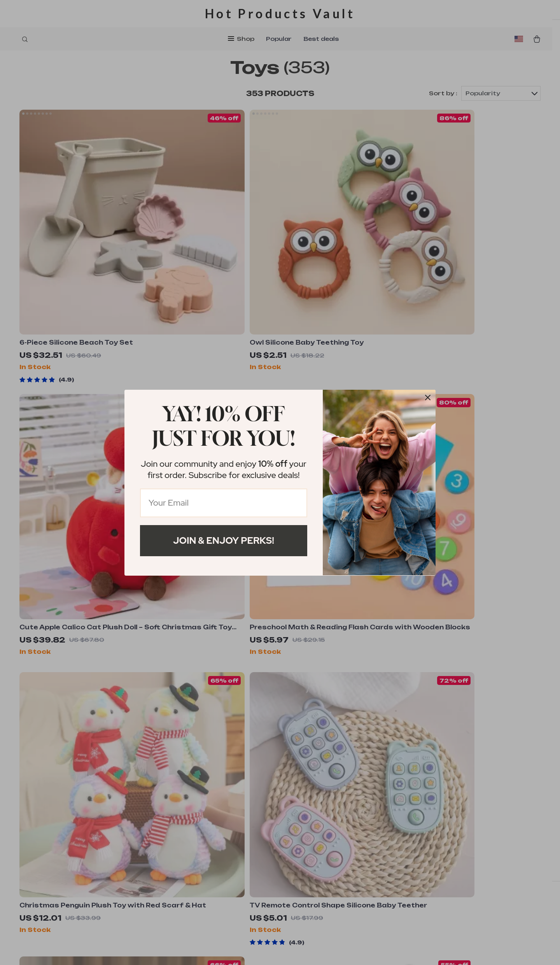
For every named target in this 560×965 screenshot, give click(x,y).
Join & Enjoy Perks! (224, 540)
